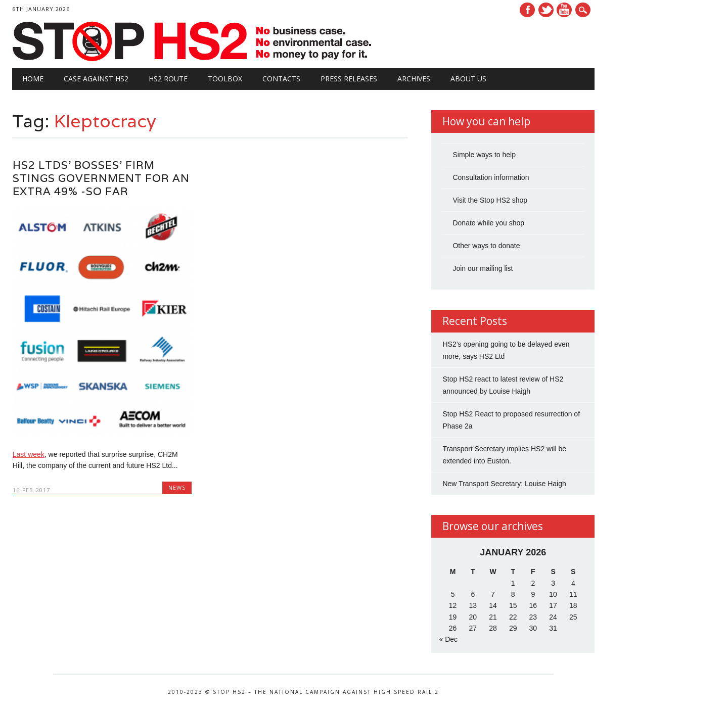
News (177, 487)
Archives (414, 79)
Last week (29, 454)
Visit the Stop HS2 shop (490, 200)
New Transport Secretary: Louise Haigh (504, 484)
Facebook (527, 10)
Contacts (281, 79)
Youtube (564, 10)
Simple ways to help (484, 155)
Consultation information (491, 177)
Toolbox (225, 79)
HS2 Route (168, 79)
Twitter (546, 10)
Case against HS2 (96, 79)
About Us (468, 79)
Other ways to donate (486, 246)
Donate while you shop (488, 223)
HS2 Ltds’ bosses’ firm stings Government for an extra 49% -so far (101, 178)
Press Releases (349, 79)
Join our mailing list (483, 268)
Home (33, 79)
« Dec (448, 639)
